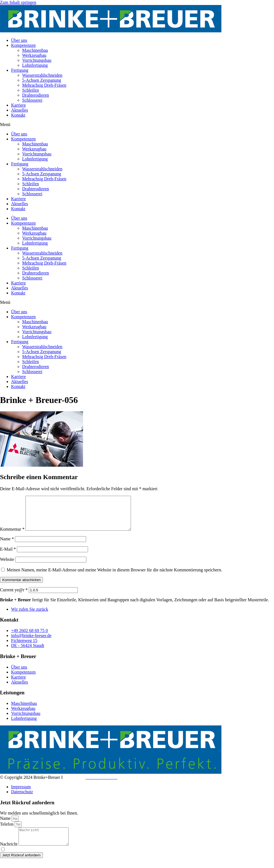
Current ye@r (14, 596)
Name (7, 545)
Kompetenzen (23, 45)
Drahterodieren (36, 95)
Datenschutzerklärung (72, 860)
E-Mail (8, 556)
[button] (137, 125)
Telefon (7, 831)
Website (7, 566)
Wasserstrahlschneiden (42, 75)
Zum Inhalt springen (18, 2)
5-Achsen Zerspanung (42, 80)
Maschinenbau (35, 50)
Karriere (18, 105)
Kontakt (18, 115)
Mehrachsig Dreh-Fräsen (44, 85)
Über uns (19, 40)
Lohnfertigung (35, 65)
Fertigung (20, 70)
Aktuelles (20, 110)
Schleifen (30, 90)
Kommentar (12, 536)
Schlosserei (32, 100)
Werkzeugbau (34, 55)
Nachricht (9, 854)
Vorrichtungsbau (37, 60)
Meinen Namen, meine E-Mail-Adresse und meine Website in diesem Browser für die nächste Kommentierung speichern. (114, 576)
